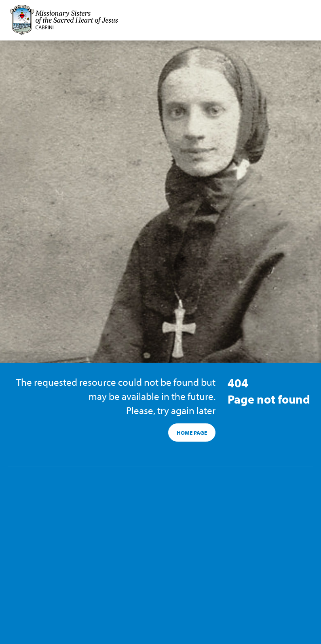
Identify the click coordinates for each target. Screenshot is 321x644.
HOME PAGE (192, 433)
